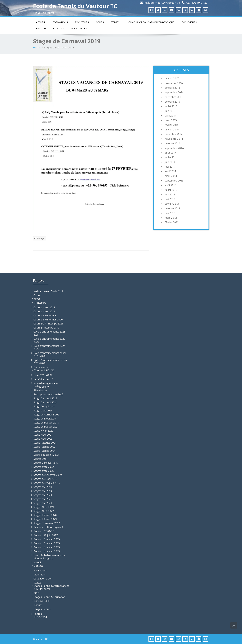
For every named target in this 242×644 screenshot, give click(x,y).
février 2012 (172, 222)
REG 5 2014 (40, 617)
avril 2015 (170, 116)
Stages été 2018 (43, 487)
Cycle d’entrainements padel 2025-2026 (50, 354)
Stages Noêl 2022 (44, 511)
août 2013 (170, 185)
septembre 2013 (174, 181)
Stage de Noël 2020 (45, 419)
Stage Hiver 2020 (43, 431)
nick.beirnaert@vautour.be (162, 3)
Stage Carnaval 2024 (45, 402)
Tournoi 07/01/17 (44, 531)
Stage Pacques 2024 (45, 443)
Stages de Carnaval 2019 (48, 475)
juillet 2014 (171, 157)
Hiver (37, 299)
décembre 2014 (173, 134)
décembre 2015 (173, 97)
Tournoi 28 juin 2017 (46, 535)
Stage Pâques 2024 (44, 451)
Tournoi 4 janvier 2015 (47, 547)
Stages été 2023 (43, 503)
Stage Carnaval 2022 (45, 398)
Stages (115, 22)
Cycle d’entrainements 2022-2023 (50, 340)
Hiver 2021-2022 (43, 375)
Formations (60, 22)
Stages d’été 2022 (44, 467)
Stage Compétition (44, 406)
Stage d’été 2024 (43, 411)
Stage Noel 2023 (43, 439)
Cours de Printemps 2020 (48, 320)
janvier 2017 (172, 78)
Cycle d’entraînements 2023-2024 (50, 333)
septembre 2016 (174, 92)
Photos (41, 28)
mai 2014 (170, 167)
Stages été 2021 (43, 499)
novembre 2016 (174, 83)
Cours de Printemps (45, 316)
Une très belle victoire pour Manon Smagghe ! (49, 557)
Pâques (38, 605)
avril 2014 (170, 171)
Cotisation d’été (43, 579)
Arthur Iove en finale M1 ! (48, 291)
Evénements (189, 22)
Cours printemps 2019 (46, 328)
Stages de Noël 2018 (45, 479)
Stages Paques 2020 (45, 515)
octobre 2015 (172, 102)
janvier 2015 (172, 130)
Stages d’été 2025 (44, 471)
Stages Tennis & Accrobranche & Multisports (52, 587)
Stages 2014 (41, 459)
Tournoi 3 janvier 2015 (47, 539)
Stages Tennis (42, 609)
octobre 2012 (172, 208)
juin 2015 (170, 111)
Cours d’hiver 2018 (44, 307)
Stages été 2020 (43, 495)
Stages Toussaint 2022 (47, 523)
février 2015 (172, 125)
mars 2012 (171, 218)
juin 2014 (170, 162)
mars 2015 (171, 120)
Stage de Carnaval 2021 (47, 415)
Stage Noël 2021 (43, 435)
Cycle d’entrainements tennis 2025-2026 (50, 362)
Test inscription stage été (48, 527)
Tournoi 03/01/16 (44, 370)
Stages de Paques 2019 (47, 483)
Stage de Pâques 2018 (46, 423)
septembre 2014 (174, 148)
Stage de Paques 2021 (46, 427)
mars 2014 (171, 176)
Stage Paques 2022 (44, 447)
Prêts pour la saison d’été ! (49, 394)
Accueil (41, 22)
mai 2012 (170, 213)
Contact (59, 28)
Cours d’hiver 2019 (44, 311)
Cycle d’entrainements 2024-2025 (50, 347)
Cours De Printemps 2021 (48, 324)
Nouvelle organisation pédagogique (150, 22)
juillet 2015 (171, 106)
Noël (37, 593)
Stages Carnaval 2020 (46, 463)
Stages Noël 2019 (44, 507)
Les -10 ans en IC (43, 379)
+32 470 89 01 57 (197, 3)
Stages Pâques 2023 (45, 519)
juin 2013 (170, 194)
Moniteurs (82, 22)
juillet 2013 (171, 190)
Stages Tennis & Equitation (50, 597)
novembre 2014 (174, 139)
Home (37, 47)
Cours (100, 22)
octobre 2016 (172, 88)
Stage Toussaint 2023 (46, 455)
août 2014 (170, 153)
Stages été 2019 (43, 491)
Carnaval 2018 (42, 601)
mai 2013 (170, 199)
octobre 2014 (172, 143)
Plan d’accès (79, 28)
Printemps (40, 303)
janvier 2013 (172, 204)
